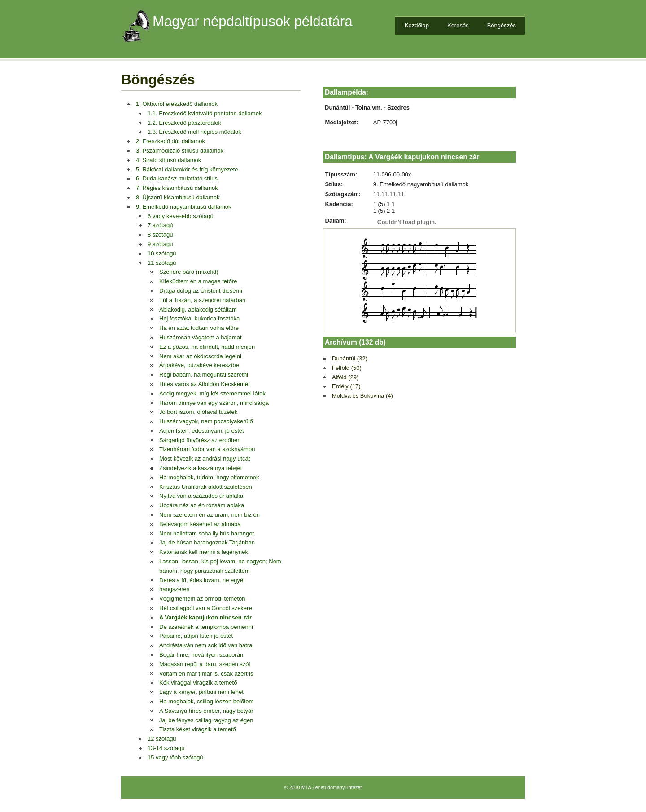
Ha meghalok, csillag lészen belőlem (206, 701)
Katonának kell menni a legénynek (204, 552)
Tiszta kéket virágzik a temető (198, 729)
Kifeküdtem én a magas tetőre (198, 281)
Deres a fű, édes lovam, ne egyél (202, 580)
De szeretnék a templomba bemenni (206, 627)
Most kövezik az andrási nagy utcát (205, 459)
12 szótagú (162, 739)
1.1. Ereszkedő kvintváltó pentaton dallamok (205, 113)
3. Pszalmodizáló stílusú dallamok (180, 151)
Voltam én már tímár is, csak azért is (206, 674)
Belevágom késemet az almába (200, 524)
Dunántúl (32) (350, 358)
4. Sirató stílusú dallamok (168, 160)
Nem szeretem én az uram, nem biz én (210, 515)
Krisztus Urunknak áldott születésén (206, 487)
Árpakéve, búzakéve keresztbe (199, 365)
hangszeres (174, 589)
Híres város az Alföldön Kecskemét (205, 384)
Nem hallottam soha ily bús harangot (207, 533)
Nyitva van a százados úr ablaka (201, 496)
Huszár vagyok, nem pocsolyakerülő (206, 421)
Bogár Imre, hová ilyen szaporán (201, 655)
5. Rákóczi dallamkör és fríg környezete (187, 169)
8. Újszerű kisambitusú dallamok (178, 197)
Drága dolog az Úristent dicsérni (201, 291)
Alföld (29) (345, 377)
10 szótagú (162, 253)
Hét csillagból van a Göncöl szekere (206, 608)
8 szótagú (160, 235)
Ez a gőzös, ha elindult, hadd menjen (207, 347)
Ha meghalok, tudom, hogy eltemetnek (209, 477)
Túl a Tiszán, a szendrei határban (202, 300)
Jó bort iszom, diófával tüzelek (198, 412)
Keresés (458, 25)
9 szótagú (160, 244)
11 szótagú (162, 263)
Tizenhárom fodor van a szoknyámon (207, 449)
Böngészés (502, 25)
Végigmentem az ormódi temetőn (202, 599)
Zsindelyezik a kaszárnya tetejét (201, 468)
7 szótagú (160, 225)
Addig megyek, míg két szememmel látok (212, 393)
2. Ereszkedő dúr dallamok (170, 141)
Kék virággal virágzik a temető (198, 683)
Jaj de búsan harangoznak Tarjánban (207, 542)
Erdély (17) (346, 386)
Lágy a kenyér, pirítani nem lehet (201, 692)
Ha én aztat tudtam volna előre (199, 328)
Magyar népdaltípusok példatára (253, 21)
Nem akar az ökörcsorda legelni (200, 356)
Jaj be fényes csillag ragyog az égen (206, 720)
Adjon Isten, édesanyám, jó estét (202, 431)
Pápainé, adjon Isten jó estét (196, 636)
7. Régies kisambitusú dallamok (177, 188)
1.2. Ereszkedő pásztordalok (184, 123)
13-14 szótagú (166, 748)
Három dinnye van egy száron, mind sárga (214, 403)
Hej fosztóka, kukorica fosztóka (199, 318)
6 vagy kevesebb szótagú (181, 216)
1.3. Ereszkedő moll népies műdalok (194, 132)
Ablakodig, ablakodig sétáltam (198, 309)
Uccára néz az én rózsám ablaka (202, 505)
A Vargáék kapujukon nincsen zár (205, 617)
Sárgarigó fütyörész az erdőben (200, 440)
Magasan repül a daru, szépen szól (205, 664)
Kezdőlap (417, 25)
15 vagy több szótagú (175, 757)
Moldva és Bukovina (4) (362, 396)
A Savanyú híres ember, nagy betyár (206, 711)
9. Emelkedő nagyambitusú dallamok (183, 207)
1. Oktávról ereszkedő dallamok (177, 104)
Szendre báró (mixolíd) (189, 272)
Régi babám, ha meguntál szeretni (204, 375)
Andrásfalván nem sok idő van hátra (206, 645)
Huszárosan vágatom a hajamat (201, 337)
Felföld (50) (347, 368)
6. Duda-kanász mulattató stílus (177, 178)
